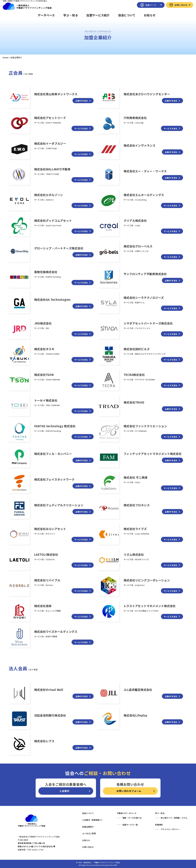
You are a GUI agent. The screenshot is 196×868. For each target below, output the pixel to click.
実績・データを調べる (132, 818)
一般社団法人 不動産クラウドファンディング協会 (101, 862)
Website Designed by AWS (106, 865)
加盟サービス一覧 (130, 825)
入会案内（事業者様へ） (93, 820)
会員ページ (151, 5)
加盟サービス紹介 (98, 15)
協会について (127, 15)
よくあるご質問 (89, 833)
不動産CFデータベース (127, 813)
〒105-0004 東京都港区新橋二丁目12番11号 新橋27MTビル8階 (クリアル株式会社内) (36, 843)
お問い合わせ (181, 5)
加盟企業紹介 (88, 827)
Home (6, 57)
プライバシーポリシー (170, 829)
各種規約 (159, 825)
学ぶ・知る (71, 15)
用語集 (177, 818)
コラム (184, 818)
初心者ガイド (166, 818)
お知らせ (150, 15)
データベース (46, 15)
